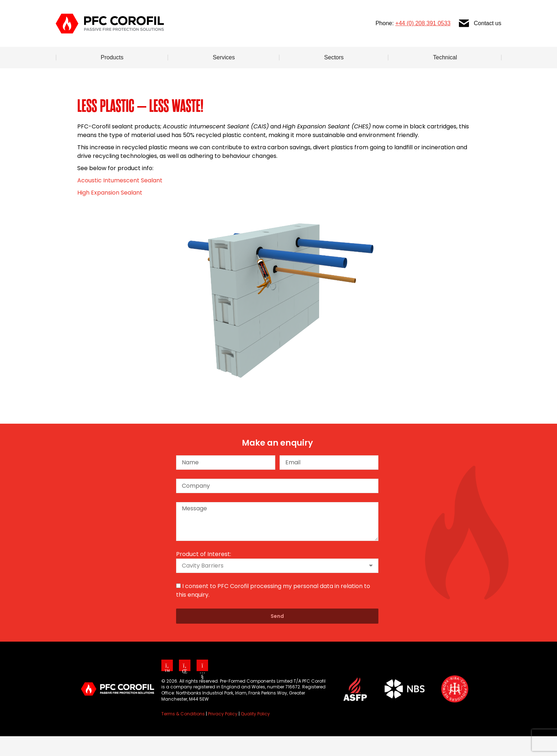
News (294, 10)
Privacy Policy (223, 734)
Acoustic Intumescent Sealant (120, 200)
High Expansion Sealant (110, 212)
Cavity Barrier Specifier (354, 10)
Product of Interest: (204, 574)
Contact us (480, 43)
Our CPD (418, 10)
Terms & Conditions (183, 734)
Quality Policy (255, 734)
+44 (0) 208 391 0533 (423, 43)
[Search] (471, 10)
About (257, 10)
